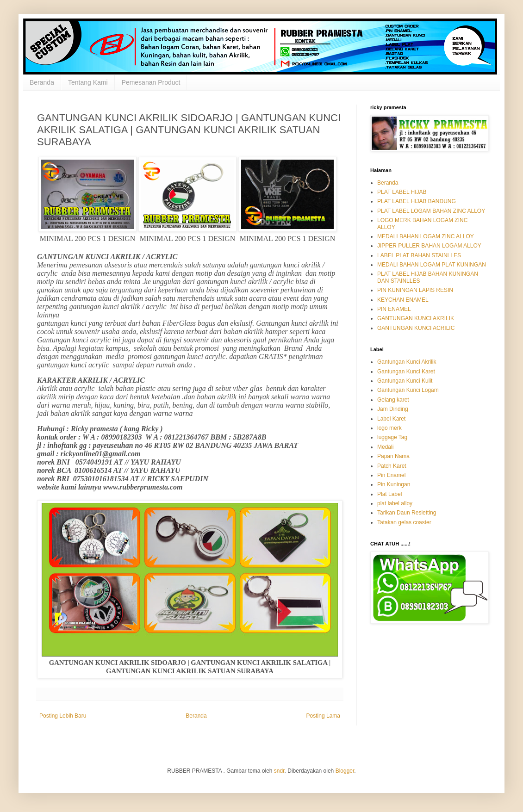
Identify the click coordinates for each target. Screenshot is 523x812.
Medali (385, 447)
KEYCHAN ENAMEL (403, 300)
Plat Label (389, 494)
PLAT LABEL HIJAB (402, 192)
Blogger (345, 771)
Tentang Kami (88, 82)
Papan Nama (393, 456)
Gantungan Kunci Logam (408, 390)
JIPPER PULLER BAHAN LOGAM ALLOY (429, 246)
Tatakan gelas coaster (404, 522)
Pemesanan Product (151, 82)
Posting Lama (323, 716)
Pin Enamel (391, 475)
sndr (279, 771)
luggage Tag (392, 437)
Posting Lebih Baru (63, 716)
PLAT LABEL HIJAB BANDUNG (417, 201)
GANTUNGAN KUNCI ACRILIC (416, 328)
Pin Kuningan (394, 484)
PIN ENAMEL (394, 309)
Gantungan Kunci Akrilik (407, 362)
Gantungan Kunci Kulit (405, 381)
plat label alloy (395, 503)
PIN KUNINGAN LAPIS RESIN (415, 290)
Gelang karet (393, 400)
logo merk (389, 428)
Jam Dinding (393, 409)
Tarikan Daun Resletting (407, 513)
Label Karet (391, 419)
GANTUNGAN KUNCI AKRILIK (416, 318)
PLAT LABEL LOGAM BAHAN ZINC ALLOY (431, 211)
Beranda (42, 82)
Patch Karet (392, 466)
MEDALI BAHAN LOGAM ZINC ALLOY (426, 236)
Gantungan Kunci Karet (406, 372)
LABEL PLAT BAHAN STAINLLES (419, 255)
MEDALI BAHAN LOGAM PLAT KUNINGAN (432, 265)
